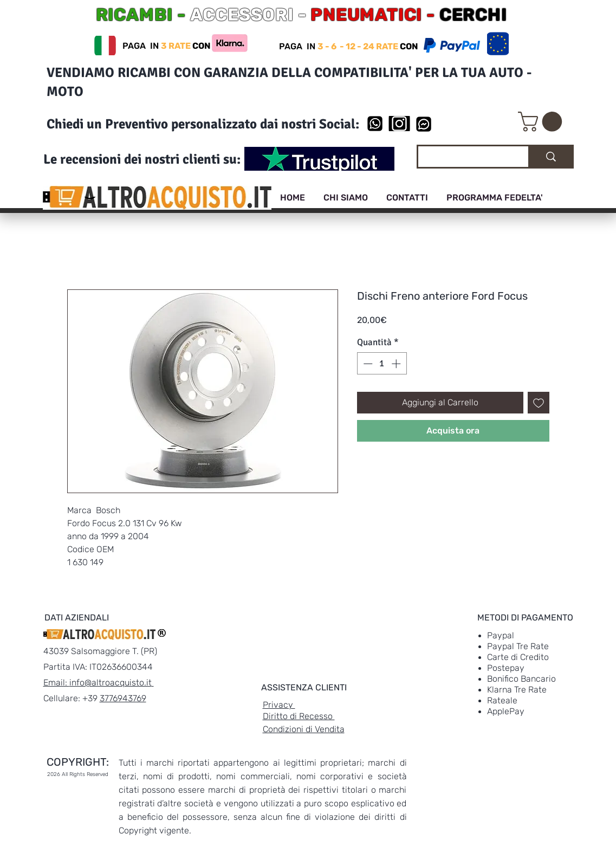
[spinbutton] (382, 364)
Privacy (279, 705)
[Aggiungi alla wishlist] (539, 403)
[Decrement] (367, 364)
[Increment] (397, 364)
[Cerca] (465, 158)
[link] (542, 122)
